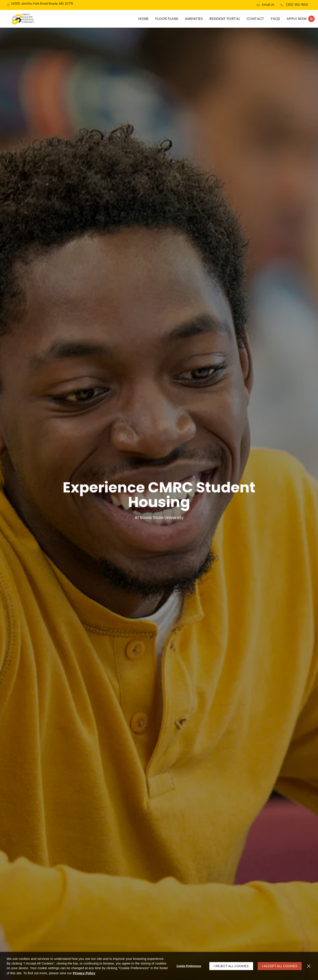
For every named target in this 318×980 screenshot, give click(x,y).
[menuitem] (143, 19)
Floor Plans (167, 19)
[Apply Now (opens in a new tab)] (301, 19)
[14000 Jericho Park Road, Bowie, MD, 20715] (42, 5)
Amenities (194, 19)
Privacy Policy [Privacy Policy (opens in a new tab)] (84, 973)
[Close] (309, 966)
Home (143, 19)
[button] (265, 5)
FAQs (275, 19)
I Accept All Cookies (280, 966)
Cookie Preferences (189, 966)
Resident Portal (225, 19)
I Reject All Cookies (231, 966)
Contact (255, 19)
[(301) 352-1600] (294, 5)
